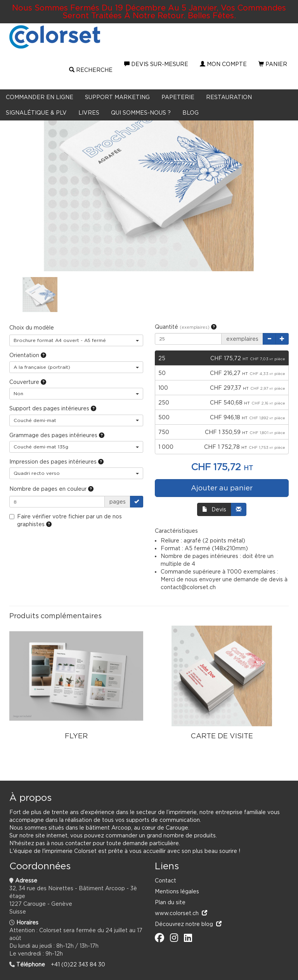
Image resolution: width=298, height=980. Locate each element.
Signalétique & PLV (36, 112)
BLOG (191, 112)
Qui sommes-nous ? (141, 112)
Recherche (91, 70)
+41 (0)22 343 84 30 (78, 964)
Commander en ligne (40, 97)
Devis (214, 509)
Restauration (229, 97)
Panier (273, 64)
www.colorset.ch (181, 913)
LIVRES (89, 112)
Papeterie (178, 97)
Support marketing (117, 97)
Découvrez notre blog (188, 924)
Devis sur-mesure (156, 64)
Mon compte (223, 64)
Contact (165, 880)
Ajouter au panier (222, 488)
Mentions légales (177, 891)
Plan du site (170, 902)
